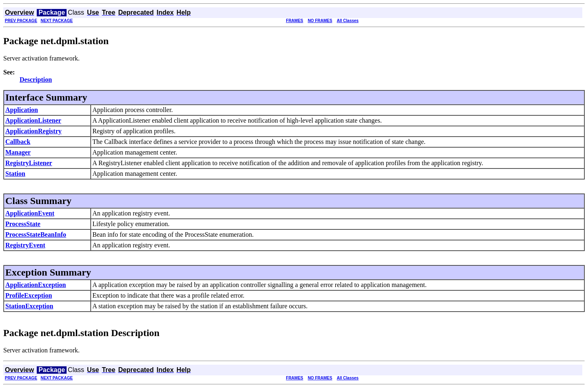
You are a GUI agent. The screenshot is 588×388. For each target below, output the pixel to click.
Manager (18, 152)
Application (22, 110)
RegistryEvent (25, 245)
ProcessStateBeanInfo (36, 234)
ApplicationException (36, 285)
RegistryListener (29, 163)
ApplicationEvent (30, 213)
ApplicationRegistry (33, 131)
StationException (29, 306)
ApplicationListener (33, 120)
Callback (18, 142)
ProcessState (23, 224)
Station (15, 174)
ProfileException (29, 295)
